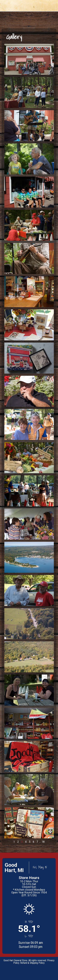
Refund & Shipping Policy (32, 963)
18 (43, 842)
